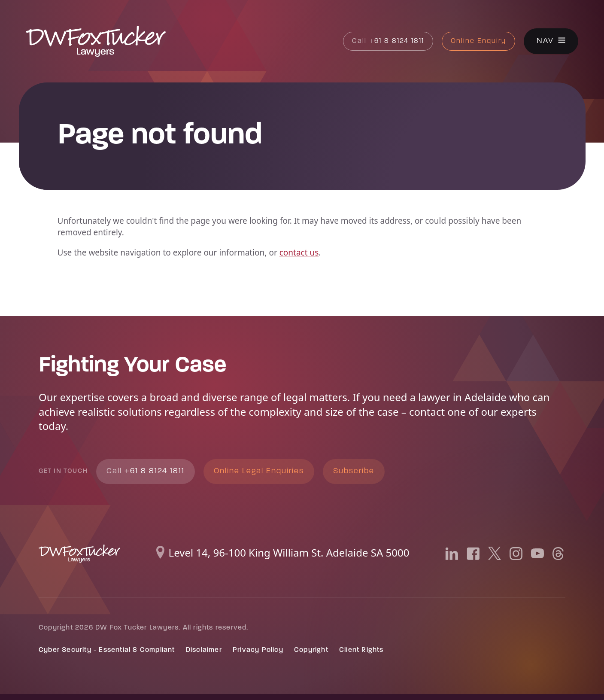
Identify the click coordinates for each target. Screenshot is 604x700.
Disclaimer (204, 650)
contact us (299, 253)
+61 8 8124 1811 (388, 41)
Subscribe (354, 471)
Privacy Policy (258, 650)
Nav (545, 41)
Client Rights (361, 650)
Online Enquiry (478, 41)
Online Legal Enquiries (259, 471)
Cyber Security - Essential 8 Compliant (107, 650)
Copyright (311, 650)
